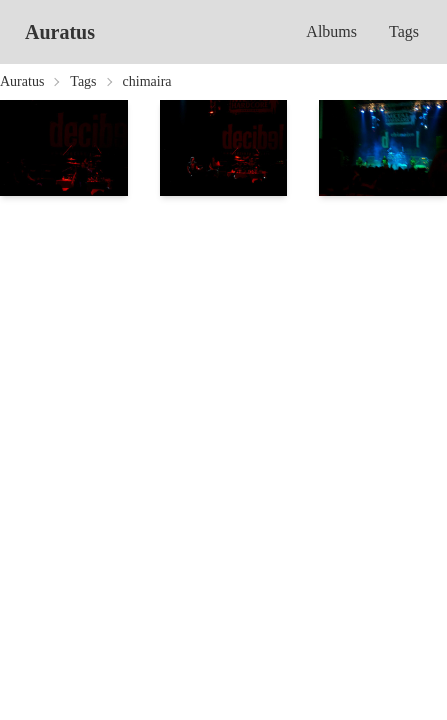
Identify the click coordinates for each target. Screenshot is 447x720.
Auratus (60, 32)
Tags (404, 31)
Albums (331, 31)
